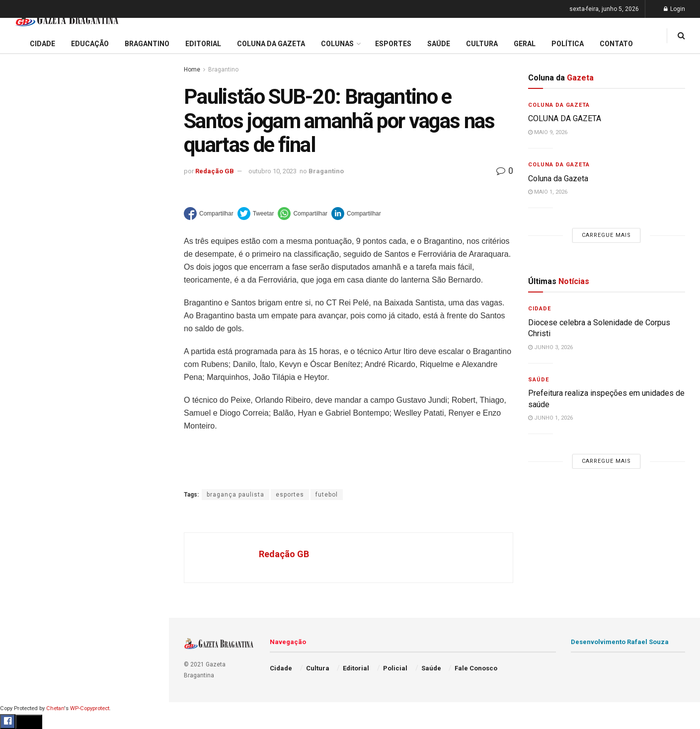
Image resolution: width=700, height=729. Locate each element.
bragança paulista (235, 495)
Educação (26, 331)
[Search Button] (148, 595)
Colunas (337, 44)
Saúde (20, 483)
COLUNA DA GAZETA (565, 118)
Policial (23, 444)
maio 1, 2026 (548, 192)
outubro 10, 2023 (272, 171)
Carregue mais (84, 233)
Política (23, 463)
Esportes (25, 407)
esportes (290, 495)
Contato (616, 44)
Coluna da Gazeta (39, 369)
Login (674, 9)
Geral (19, 502)
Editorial (24, 350)
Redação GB (215, 171)
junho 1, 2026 (550, 418)
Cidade (22, 312)
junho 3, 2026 (550, 347)
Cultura (22, 426)
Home (192, 70)
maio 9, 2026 (548, 132)
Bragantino (28, 388)
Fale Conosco (33, 520)
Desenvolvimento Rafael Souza (620, 642)
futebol (327, 495)
